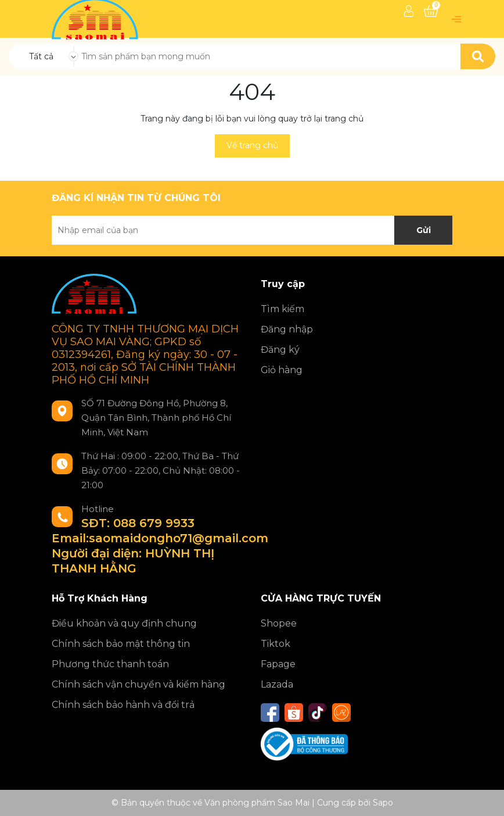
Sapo (383, 803)
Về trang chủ (252, 145)
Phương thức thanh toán (110, 664)
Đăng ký (280, 350)
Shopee (279, 623)
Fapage (278, 664)
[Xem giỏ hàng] (431, 11)
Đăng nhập (287, 329)
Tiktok (276, 644)
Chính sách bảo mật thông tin (121, 644)
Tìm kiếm (282, 309)
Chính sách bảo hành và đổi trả (123, 705)
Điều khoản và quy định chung (124, 623)
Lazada (277, 684)
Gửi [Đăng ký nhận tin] (424, 230)
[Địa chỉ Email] (252, 230)
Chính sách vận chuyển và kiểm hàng (138, 684)
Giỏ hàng (282, 370)
